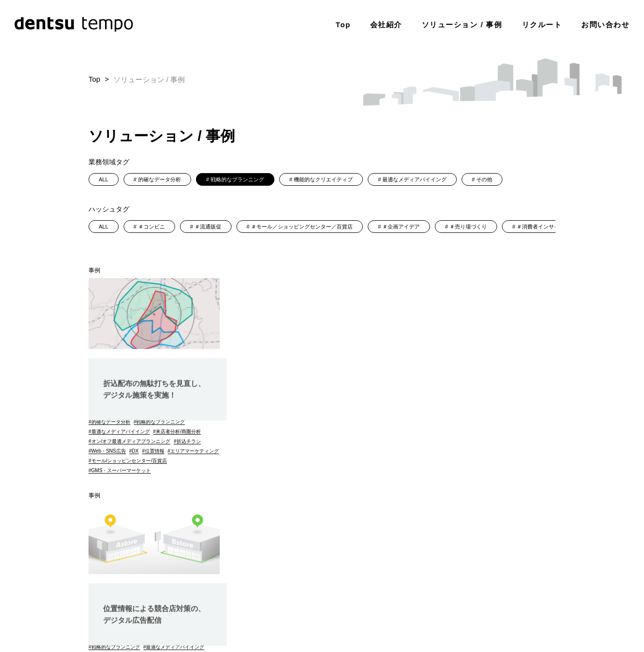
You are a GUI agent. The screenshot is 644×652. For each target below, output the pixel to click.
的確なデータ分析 (160, 179)
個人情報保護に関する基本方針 (330, 594)
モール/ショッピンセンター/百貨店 (129, 470)
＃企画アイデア (401, 227)
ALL (104, 179)
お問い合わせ (605, 24)
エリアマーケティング (116, 461)
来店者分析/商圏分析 (178, 432)
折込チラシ (189, 441)
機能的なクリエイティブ (323, 179)
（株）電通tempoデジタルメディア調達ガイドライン (429, 620)
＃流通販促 (208, 227)
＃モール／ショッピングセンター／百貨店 (302, 227)
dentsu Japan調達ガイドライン (515, 594)
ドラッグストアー (331, 461)
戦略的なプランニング (237, 179)
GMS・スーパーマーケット (121, 480)
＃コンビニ (152, 227)
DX (135, 451)
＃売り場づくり (468, 227)
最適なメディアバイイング (414, 179)
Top (343, 24)
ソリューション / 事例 (462, 24)
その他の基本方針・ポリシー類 (348, 607)
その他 (484, 179)
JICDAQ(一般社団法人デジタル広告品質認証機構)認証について (472, 607)
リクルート (542, 24)
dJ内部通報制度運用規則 (528, 620)
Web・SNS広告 (109, 451)
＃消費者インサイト (541, 227)
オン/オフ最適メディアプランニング (131, 441)
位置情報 (155, 451)
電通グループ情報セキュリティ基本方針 (423, 594)
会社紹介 (386, 24)
